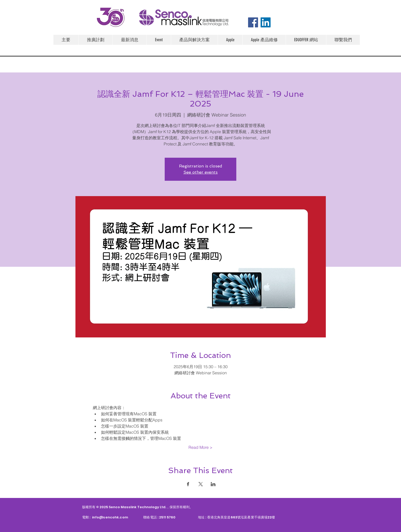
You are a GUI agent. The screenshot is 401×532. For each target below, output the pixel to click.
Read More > (201, 447)
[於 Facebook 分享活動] (188, 484)
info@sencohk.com (110, 517)
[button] (230, 40)
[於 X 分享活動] (201, 484)
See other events (201, 172)
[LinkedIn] (266, 22)
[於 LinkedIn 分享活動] (213, 484)
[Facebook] (253, 22)
